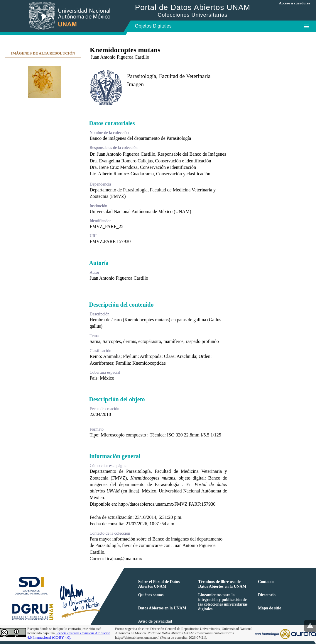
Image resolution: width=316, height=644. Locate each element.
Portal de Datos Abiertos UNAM (193, 11)
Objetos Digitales (153, 26)
